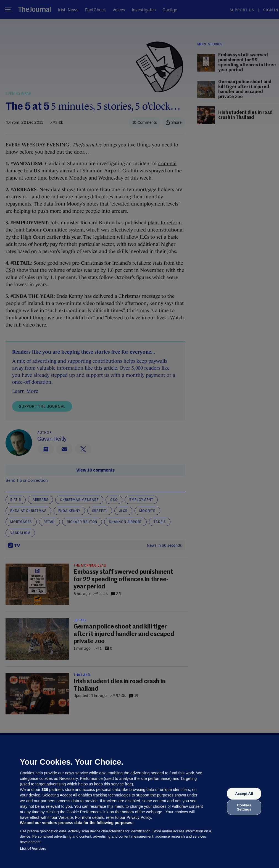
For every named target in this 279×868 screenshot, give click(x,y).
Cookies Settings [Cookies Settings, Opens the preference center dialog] (244, 807)
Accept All (244, 794)
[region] (139, 801)
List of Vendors (33, 849)
